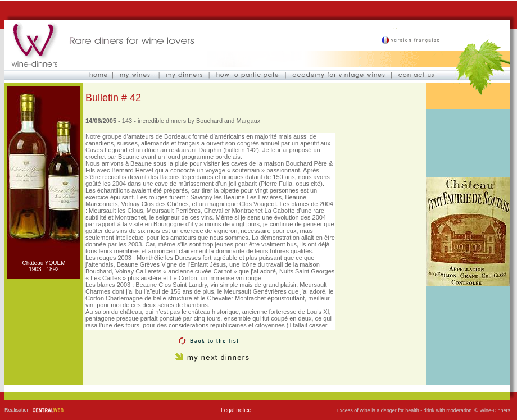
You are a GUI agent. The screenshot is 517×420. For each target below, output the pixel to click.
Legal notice (236, 410)
